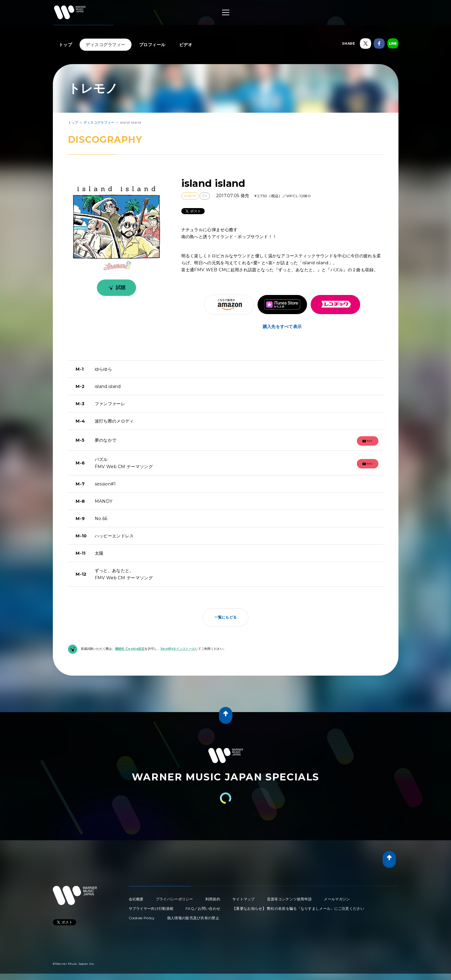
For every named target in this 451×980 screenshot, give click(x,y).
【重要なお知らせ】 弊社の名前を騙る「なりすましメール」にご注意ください (298, 908)
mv (367, 441)
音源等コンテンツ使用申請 (289, 899)
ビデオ (186, 45)
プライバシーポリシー (174, 899)
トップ (66, 45)
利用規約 (213, 899)
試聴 (116, 288)
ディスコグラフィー (106, 45)
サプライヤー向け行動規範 (151, 908)
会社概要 (136, 899)
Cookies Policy (142, 918)
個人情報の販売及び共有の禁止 (193, 918)
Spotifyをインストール (178, 649)
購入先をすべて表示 (282, 327)
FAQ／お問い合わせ (203, 908)
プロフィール (152, 45)
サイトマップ (244, 899)
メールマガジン (337, 899)
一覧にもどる (226, 617)
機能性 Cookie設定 (130, 649)
